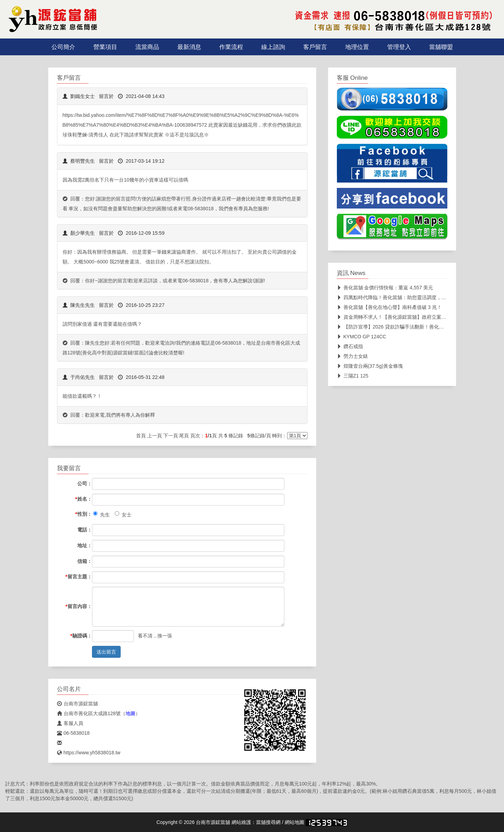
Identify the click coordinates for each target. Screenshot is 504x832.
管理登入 (399, 47)
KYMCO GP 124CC (362, 337)
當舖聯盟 (441, 47)
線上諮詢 (273, 47)
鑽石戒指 (350, 346)
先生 (101, 514)
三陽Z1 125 (353, 376)
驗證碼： (81, 636)
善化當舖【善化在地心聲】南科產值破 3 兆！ (389, 307)
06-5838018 (73, 733)
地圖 (130, 713)
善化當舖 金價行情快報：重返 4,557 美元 (385, 288)
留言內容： (79, 606)
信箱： (85, 561)
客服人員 (70, 723)
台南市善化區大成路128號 (89, 713)
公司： (85, 484)
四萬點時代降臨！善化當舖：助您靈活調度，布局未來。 (401, 297)
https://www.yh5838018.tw (89, 753)
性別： (83, 514)
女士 (123, 514)
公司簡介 (63, 47)
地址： (85, 545)
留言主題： (79, 577)
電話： (85, 530)
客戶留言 (315, 47)
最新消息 (189, 47)
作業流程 (231, 47)
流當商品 (147, 47)
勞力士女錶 (352, 356)
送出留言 (106, 652)
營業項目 (105, 47)
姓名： (83, 499)
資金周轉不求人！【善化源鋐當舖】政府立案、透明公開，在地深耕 (414, 317)
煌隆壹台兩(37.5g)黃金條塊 (370, 366)
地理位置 (357, 47)
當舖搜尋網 (268, 822)
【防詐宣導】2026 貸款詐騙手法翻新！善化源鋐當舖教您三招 (407, 327)
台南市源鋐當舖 (77, 704)
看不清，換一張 (155, 636)
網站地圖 (294, 822)
